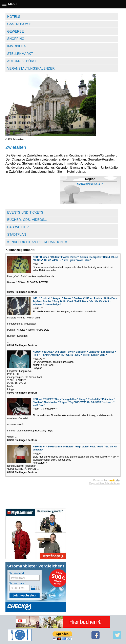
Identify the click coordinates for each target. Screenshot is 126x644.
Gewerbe (16, 31)
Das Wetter (18, 227)
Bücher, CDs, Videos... (27, 220)
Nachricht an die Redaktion (37, 242)
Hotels (14, 17)
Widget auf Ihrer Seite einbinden (104, 483)
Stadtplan (17, 235)
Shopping (16, 39)
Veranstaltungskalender (31, 69)
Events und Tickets (25, 212)
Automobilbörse (22, 61)
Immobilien (17, 46)
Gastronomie (19, 24)
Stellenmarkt (20, 54)
